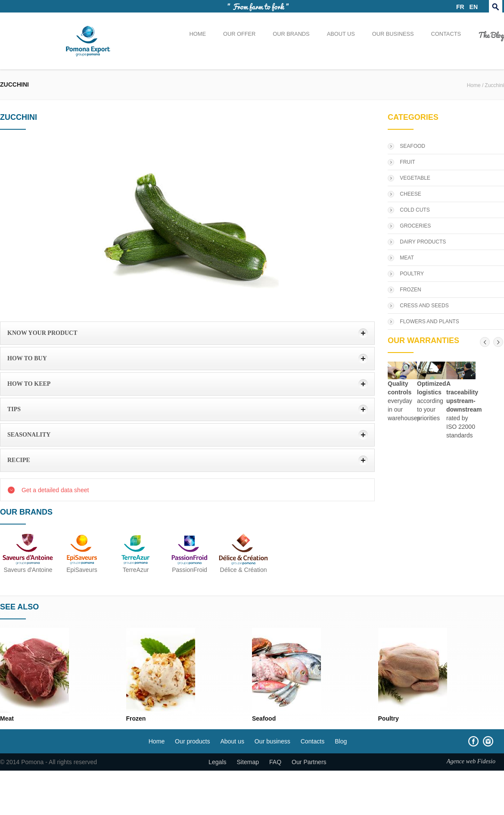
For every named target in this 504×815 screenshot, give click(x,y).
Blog (341, 741)
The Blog (491, 34)
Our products (192, 741)
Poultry (389, 718)
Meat (7, 718)
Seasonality (29, 435)
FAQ (275, 762)
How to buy (27, 358)
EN (474, 7)
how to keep (29, 384)
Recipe (19, 460)
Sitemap (248, 762)
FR (460, 7)
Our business (393, 34)
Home (198, 34)
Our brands (291, 34)
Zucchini (494, 85)
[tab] (187, 333)
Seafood (264, 718)
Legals (218, 762)
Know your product (42, 333)
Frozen (136, 718)
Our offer (239, 34)
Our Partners (309, 762)
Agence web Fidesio (471, 761)
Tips (14, 409)
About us (341, 34)
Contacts (446, 34)
